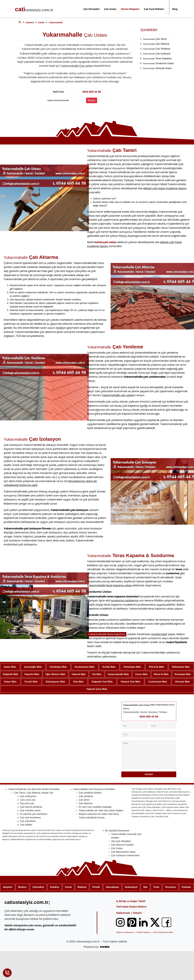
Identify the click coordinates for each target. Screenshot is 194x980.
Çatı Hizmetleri (91, 9)
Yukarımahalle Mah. (118, 674)
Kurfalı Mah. (109, 667)
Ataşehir (8, 887)
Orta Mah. (79, 682)
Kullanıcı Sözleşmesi (125, 932)
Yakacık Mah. (79, 674)
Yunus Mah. (142, 674)
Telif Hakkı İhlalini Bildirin (132, 907)
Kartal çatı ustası (106, 242)
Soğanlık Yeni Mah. (102, 682)
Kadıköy (55, 887)
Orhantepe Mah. (132, 667)
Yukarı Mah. (10, 682)
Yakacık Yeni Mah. (131, 682)
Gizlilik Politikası (143, 932)
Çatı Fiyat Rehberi (154, 9)
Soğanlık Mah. (11, 674)
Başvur (92, 100)
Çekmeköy (38, 887)
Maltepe (82, 887)
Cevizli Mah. (31, 682)
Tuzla (156, 887)
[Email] (163, 726)
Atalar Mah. (10, 667)
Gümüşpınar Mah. (56, 682)
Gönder (149, 774)
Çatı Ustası (110, 9)
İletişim (138, 913)
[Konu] (149, 734)
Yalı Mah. (97, 674)
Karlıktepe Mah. (58, 667)
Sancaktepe (112, 887)
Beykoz (22, 887)
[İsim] (135, 726)
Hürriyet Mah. (183, 682)
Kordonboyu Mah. (85, 667)
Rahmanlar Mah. (181, 667)
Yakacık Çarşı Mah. (97, 689)
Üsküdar (186, 887)
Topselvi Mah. (32, 674)
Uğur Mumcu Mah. (56, 674)
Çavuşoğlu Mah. (33, 667)
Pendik (96, 887)
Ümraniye (170, 887)
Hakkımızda (123, 913)
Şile (145, 887)
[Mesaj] (149, 755)
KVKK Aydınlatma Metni (163, 932)
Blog (175, 9)
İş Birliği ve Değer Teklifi (131, 901)
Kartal (68, 887)
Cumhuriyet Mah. (158, 682)
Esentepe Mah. (183, 674)
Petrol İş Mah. (161, 674)
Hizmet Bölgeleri (130, 9)
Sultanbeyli (131, 887)
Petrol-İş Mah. (157, 667)
